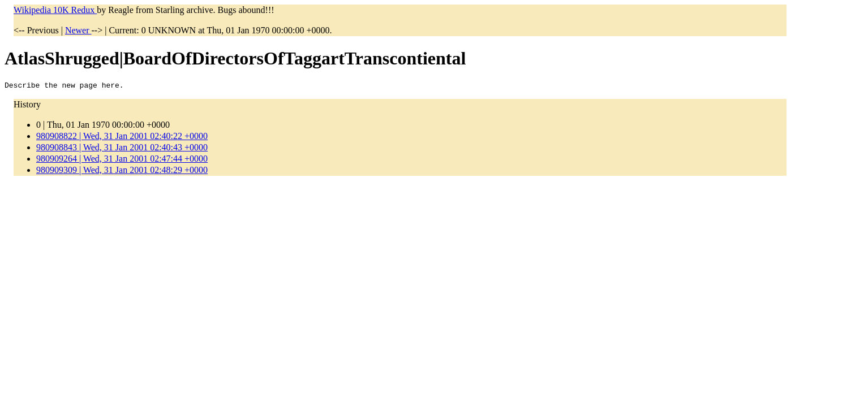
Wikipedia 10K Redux (55, 10)
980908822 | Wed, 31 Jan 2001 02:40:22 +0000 (122, 138)
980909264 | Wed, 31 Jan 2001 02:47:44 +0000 (122, 160)
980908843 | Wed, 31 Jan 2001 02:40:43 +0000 (122, 149)
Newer (78, 30)
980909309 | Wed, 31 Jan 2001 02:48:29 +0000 (122, 172)
